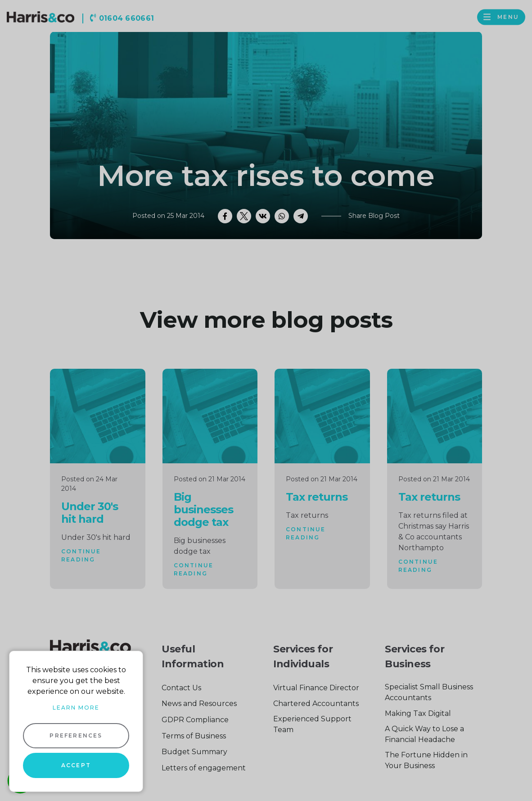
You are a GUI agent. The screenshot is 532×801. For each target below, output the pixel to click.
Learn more (76, 708)
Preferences (76, 735)
